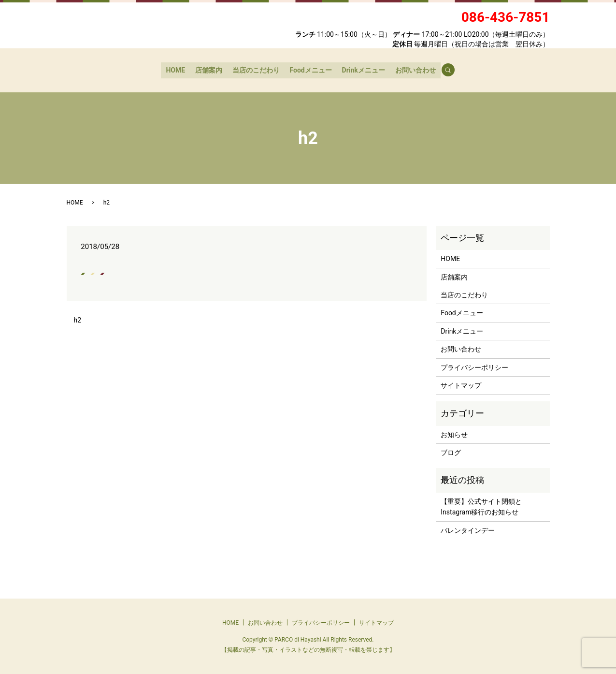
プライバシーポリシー (474, 366)
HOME (177, 69)
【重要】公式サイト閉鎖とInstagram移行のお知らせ (481, 506)
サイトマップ (461, 384)
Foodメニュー (310, 69)
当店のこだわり (256, 69)
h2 (78, 319)
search (451, 70)
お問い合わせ (414, 69)
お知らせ (454, 434)
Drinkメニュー (363, 69)
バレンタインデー (468, 529)
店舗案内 (210, 69)
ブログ (451, 452)
